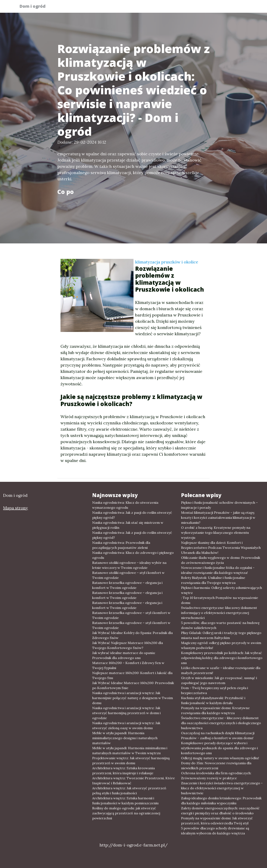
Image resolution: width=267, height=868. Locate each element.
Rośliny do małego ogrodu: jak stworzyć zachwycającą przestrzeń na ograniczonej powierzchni (126, 813)
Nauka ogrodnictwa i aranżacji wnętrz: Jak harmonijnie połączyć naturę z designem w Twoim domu (133, 698)
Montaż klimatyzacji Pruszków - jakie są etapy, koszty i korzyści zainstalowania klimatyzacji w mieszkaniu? (218, 518)
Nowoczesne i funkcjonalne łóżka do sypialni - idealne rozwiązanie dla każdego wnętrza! (218, 570)
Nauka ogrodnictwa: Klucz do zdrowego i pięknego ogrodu (133, 555)
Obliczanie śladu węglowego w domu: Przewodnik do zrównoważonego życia (221, 560)
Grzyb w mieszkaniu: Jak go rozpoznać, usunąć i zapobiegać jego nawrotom (219, 680)
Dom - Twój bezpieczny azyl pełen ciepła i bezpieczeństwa (215, 690)
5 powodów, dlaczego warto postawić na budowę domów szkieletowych (220, 625)
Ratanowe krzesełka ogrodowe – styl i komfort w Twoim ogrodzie (131, 615)
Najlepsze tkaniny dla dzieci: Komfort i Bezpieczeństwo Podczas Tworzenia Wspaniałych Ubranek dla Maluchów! (221, 548)
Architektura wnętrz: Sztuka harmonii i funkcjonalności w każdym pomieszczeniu (125, 801)
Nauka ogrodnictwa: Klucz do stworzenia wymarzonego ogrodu (125, 505)
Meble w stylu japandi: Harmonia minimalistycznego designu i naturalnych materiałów (125, 738)
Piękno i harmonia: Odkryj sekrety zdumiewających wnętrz (222, 590)
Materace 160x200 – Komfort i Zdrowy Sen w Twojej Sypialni (128, 665)
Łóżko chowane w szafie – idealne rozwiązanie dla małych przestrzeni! (221, 670)
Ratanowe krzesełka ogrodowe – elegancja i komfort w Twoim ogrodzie (127, 585)
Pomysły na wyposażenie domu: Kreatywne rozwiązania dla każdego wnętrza (215, 710)
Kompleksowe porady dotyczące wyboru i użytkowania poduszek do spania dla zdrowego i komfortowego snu (219, 748)
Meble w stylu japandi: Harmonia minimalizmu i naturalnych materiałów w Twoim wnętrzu (130, 750)
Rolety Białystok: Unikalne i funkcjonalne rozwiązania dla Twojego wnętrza (213, 580)
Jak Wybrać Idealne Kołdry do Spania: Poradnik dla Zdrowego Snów (132, 635)
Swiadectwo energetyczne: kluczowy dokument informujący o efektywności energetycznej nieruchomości (219, 613)
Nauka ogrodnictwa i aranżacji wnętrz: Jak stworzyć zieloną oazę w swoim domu (126, 725)
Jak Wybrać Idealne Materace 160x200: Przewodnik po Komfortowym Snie (133, 685)
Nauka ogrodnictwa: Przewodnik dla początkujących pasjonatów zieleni (121, 545)
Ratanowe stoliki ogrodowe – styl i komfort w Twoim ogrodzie (128, 575)
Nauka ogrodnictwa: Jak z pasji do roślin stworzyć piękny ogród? (132, 515)
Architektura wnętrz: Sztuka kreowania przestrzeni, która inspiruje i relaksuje (123, 771)
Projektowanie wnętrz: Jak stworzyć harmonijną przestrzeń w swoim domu (131, 760)
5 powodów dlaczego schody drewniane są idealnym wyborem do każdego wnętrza (215, 831)
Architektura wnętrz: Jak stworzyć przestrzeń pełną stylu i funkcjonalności (129, 791)
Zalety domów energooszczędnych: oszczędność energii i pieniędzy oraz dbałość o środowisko (220, 811)
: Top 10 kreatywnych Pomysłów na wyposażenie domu (220, 600)
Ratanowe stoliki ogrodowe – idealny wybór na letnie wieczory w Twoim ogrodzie (129, 565)
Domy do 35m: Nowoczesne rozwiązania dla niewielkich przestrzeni (216, 766)
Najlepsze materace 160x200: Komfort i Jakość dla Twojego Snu (132, 675)
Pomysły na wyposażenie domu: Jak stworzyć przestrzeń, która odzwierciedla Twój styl (217, 821)
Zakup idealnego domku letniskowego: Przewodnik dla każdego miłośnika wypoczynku (221, 801)
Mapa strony (16, 508)
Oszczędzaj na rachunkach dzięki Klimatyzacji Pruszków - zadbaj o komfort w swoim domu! (218, 735)
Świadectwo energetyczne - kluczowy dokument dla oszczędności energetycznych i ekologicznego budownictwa (221, 723)
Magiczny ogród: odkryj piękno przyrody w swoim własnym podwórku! (221, 645)
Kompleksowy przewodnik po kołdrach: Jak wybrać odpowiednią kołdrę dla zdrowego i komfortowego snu (222, 658)
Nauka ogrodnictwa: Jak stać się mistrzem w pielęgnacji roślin (128, 525)
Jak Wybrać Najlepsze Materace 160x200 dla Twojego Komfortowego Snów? (128, 645)
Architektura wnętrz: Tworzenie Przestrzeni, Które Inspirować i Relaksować (133, 781)
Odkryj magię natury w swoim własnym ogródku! (220, 758)
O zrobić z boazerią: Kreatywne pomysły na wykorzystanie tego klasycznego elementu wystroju (216, 533)
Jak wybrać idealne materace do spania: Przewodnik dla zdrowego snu (124, 655)
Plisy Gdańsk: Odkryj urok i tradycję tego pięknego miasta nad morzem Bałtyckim (221, 635)
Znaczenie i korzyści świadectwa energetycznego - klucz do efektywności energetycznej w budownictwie (222, 788)
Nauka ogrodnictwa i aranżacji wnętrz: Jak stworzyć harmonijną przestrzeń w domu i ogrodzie (126, 713)
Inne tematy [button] (233, 7)
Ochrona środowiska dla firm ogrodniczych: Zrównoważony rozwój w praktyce (216, 776)
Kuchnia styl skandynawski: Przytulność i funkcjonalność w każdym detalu (213, 700)
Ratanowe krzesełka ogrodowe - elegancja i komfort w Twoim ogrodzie (127, 605)
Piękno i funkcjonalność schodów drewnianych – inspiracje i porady (219, 505)
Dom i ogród (35, 7)
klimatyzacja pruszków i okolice (167, 262)
